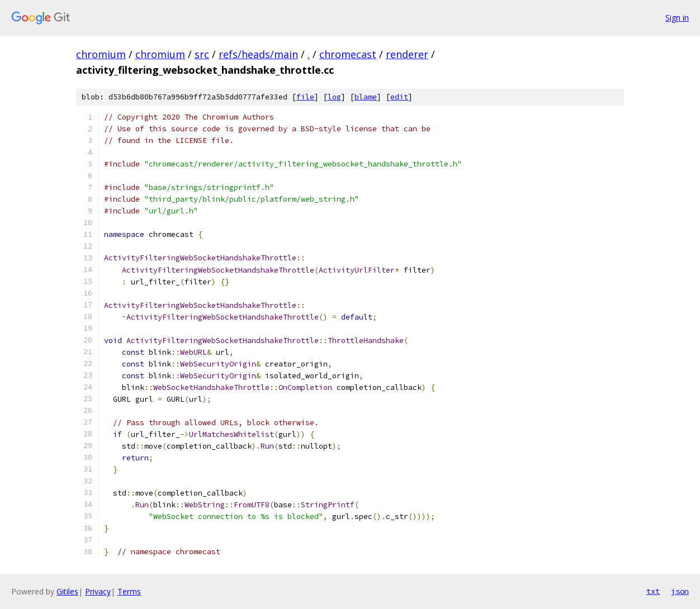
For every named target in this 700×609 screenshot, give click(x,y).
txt (653, 591)
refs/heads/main (258, 54)
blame (366, 97)
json (680, 591)
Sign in (677, 18)
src (202, 54)
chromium (101, 54)
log (334, 97)
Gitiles (67, 591)
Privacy (98, 591)
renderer (407, 54)
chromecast (348, 54)
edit (399, 97)
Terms (129, 591)
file (305, 97)
